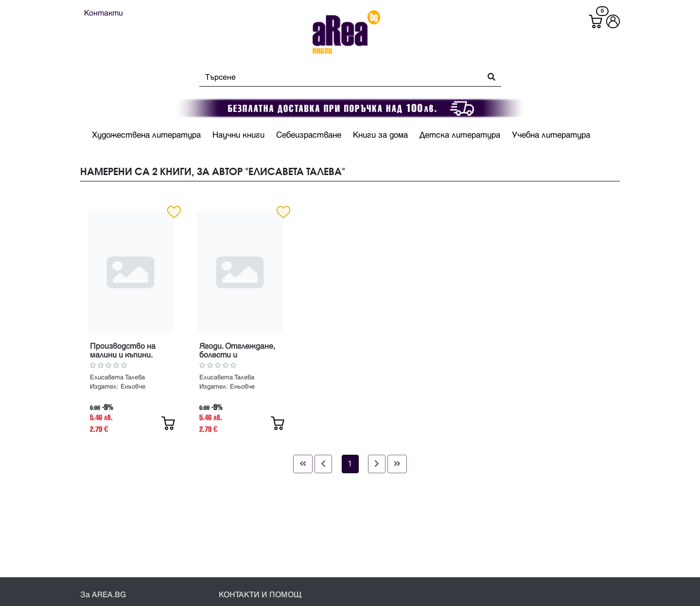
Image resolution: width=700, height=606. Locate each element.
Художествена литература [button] (146, 135)
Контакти (104, 13)
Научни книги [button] (238, 135)
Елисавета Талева (117, 377)
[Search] (338, 77)
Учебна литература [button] (551, 135)
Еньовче (133, 387)
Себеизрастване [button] (309, 135)
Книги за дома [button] (380, 135)
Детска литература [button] (460, 135)
